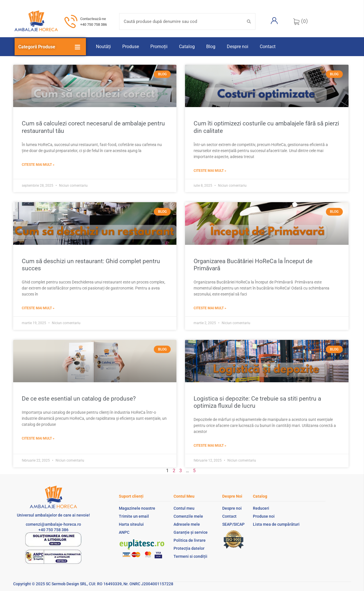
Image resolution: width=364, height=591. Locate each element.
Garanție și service (191, 532)
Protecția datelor (189, 548)
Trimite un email (134, 516)
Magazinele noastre (137, 508)
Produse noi (264, 516)
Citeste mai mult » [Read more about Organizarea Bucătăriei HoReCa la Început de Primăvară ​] (210, 308)
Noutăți (103, 47)
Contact (268, 47)
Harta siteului (131, 524)
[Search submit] (249, 21)
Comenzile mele (188, 516)
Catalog (187, 47)
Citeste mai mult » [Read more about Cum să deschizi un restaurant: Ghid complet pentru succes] (38, 308)
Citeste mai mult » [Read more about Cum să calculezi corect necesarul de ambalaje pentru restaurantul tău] (38, 165)
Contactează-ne (93, 19)
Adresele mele (187, 524)
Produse (131, 47)
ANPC (124, 532)
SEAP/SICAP (233, 524)
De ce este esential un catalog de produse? (79, 399)
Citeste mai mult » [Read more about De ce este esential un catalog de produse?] (38, 438)
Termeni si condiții (190, 556)
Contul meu (184, 508)
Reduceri (261, 508)
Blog (211, 47)
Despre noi (238, 47)
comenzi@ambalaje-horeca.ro (53, 524)
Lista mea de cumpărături (276, 524)
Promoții (159, 47)
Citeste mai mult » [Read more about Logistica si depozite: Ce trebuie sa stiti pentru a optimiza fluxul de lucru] (210, 446)
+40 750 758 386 (94, 24)
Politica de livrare (190, 540)
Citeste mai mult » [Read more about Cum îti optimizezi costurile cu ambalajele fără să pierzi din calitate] (210, 171)
